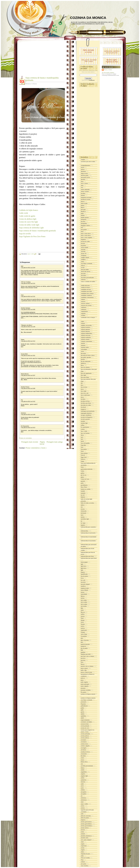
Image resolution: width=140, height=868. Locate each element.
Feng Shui (84, 445)
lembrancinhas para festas (87, 556)
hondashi (83, 493)
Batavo (83, 207)
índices (83, 505)
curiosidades (84, 349)
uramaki (83, 834)
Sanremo (83, 782)
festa (82, 447)
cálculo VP (84, 253)
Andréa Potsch (25, 387)
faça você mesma (85, 433)
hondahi (83, 491)
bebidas (83, 215)
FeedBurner (92, 80)
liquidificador (84, 574)
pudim (83, 708)
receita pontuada (85, 726)
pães (82, 638)
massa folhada (85, 590)
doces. (83, 397)
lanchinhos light (85, 519)
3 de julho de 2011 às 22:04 (28, 268)
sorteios (83, 808)
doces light (84, 391)
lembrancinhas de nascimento (88, 541)
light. (82, 570)
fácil (82, 439)
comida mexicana (85, 285)
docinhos (83, 399)
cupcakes (83, 345)
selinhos (83, 790)
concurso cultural (85, 303)
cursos (83, 351)
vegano (83, 844)
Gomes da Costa (85, 479)
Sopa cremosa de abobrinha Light (31, 228)
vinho (82, 856)
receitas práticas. (85, 738)
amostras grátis (85, 175)
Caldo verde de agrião (27, 216)
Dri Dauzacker (25, 426)
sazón (82, 788)
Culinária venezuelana (87, 341)
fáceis (82, 435)
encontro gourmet (85, 419)
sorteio (83, 806)
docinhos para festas (86, 403)
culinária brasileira (86, 327)
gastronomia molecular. (87, 469)
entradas (83, 421)
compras (83, 299)
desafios (83, 359)
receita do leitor (85, 724)
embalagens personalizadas (88, 411)
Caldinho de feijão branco (29, 210)
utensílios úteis (85, 838)
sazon (82, 786)
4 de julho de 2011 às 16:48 (28, 415)
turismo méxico (85, 828)
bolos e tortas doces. (86, 235)
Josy (22, 295)
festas (82, 451)
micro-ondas (84, 602)
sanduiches (84, 780)
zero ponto (84, 864)
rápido (83, 718)
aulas (82, 185)
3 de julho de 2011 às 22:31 (28, 283)
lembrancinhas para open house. (89, 558)
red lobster (84, 750)
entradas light (84, 423)
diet (82, 383)
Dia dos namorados (86, 361)
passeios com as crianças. (87, 666)
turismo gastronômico (86, 824)
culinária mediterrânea (87, 333)
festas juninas (84, 453)
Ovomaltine (84, 636)
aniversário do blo (86, 177)
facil (82, 437)
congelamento (84, 311)
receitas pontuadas (86, 734)
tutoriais (83, 830)
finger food (84, 457)
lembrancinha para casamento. (89, 527)
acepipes (83, 159)
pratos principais (85, 684)
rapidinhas (84, 716)
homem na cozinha (86, 489)
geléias (83, 473)
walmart (83, 862)
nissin (82, 622)
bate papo (83, 209)
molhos (83, 614)
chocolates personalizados (88, 277)
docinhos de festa (85, 401)
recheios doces (85, 744)
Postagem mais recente (30, 442)
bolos (82, 231)
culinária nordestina (86, 337)
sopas (82, 802)
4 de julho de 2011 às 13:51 (28, 356)
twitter (83, 832)
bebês (82, 213)
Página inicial (42, 443)
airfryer (83, 169)
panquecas (84, 646)
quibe (82, 710)
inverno (83, 509)
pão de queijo (84, 648)
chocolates (84, 275)
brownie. (83, 243)
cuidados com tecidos (86, 325)
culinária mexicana (86, 335)
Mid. (82, 608)
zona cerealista (85, 866)
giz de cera (84, 475)
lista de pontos (85, 576)
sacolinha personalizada (87, 766)
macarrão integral (85, 584)
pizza (82, 680)
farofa (82, 441)
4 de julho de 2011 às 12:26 (28, 327)
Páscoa (83, 664)
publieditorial (84, 706)
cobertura (83, 279)
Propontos (84, 704)
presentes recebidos (86, 690)
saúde (82, 784)
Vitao (82, 860)
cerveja (83, 267)
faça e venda (84, 431)
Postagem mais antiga (55, 442)
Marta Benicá (25, 374)
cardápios (83, 259)
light (82, 564)
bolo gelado (84, 229)
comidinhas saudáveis (86, 295)
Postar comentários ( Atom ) (36, 448)
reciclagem (84, 748)
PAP (82, 650)
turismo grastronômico (87, 826)
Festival (83, 455)
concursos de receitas (86, 305)
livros (82, 578)
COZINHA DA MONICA (88, 18)
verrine (83, 848)
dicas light (84, 375)
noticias (83, 628)
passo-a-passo (84, 668)
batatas (83, 205)
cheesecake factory (86, 271)
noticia (83, 626)
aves (82, 187)
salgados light (84, 776)
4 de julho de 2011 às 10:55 (28, 310)
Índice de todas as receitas (88, 503)
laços (82, 515)
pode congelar (85, 682)
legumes (83, 525)
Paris (82, 662)
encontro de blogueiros (87, 417)
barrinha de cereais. (86, 199)
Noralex (83, 624)
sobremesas (84, 800)
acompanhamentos (86, 165)
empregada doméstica (86, 413)
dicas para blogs (85, 377)
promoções (84, 702)
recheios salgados (85, 746)
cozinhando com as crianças (88, 317)
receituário (84, 740)
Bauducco (84, 211)
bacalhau (83, 193)
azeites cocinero (85, 191)
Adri (22, 266)
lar (82, 521)
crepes (83, 321)
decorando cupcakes (86, 357)
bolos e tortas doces (86, 233)
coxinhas (83, 315)
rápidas (83, 714)
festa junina (84, 449)
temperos (83, 820)
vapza (82, 842)
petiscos (83, 678)
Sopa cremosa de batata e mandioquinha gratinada (37, 231)
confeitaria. (84, 309)
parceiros (83, 658)
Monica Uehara (108, 70)
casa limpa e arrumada (87, 263)
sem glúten (84, 794)
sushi (82, 814)
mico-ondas (84, 600)
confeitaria (84, 307)
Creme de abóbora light (28, 219)
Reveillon (83, 756)
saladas (83, 770)
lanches (83, 517)
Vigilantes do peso (86, 854)
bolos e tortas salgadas (87, 237)
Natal (82, 618)
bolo (82, 227)
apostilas (83, 179)
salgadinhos (84, 772)
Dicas (82, 365)
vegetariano (84, 846)
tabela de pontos (85, 818)
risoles (83, 758)
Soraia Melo (24, 354)
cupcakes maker (85, 347)
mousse (83, 616)
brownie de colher (86, 241)
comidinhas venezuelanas (87, 297)
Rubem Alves (84, 762)
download (83, 407)
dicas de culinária (85, 367)
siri (82, 796)
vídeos (83, 852)
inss (82, 507)
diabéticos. (84, 363)
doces (82, 389)
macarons (83, 582)
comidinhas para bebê (86, 291)
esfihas (83, 425)
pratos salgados (85, 686)
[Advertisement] (38, 59)
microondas (84, 606)
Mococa (83, 612)
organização (84, 630)
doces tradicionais (86, 395)
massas (83, 592)
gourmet (83, 481)
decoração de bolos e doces (88, 355)
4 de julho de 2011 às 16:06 (28, 388)
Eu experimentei (85, 427)
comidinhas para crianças (87, 293)
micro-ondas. (84, 604)
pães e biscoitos (85, 640)
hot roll (83, 495)
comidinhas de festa (86, 289)
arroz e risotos (85, 183)
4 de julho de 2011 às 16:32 (28, 402)
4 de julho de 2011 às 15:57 (28, 375)
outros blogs (84, 634)
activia (83, 167)
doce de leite (84, 387)
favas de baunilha (85, 443)
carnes (83, 261)
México (83, 596)
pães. (82, 642)
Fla (22, 400)
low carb (83, 580)
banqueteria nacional (86, 197)
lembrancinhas (85, 531)
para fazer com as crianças (88, 656)
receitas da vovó (85, 728)
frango (83, 461)
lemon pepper (84, 562)
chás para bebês (85, 269)
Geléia (83, 471)
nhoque (83, 620)
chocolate (83, 273)
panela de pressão (85, 644)
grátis (82, 483)
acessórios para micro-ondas (88, 161)
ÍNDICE (83, 497)
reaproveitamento (85, 720)
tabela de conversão (86, 816)
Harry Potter (84, 487)
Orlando (83, 632)
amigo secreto (84, 173)
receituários (84, 742)
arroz (82, 181)
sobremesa (84, 798)
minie (82, 610)
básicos (83, 201)
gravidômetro (84, 485)
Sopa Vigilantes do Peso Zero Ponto (32, 236)
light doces (84, 566)
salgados (83, 774)
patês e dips (84, 670)
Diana (23, 340)
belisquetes (84, 219)
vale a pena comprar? (86, 840)
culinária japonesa (86, 331)
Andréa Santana (26, 308)
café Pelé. (83, 251)
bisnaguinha (84, 223)
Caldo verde (24, 213)
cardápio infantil (85, 257)
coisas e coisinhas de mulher (88, 281)
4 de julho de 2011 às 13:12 (28, 341)
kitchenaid (84, 513)
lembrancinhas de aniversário (88, 533)
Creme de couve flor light (29, 222)
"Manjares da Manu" (27, 325)
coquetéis (83, 313)
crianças (83, 323)
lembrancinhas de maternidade (89, 537)
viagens (83, 850)
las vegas (83, 523)
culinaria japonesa (86, 329)
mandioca (83, 586)
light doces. (84, 568)
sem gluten (84, 792)
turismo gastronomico (86, 822)
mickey (83, 598)
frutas (82, 467)
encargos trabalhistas (86, 415)
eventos (83, 429)
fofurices (83, 459)
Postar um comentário (26, 438)
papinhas (83, 652)
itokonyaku (84, 511)
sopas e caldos (31, 254)
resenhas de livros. (86, 752)
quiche (83, 712)
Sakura (83, 768)
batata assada (84, 203)
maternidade (84, 594)
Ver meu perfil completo (108, 73)
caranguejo (84, 255)
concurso (83, 301)
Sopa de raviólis (25, 234)
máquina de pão (85, 588)
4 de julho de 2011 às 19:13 (28, 428)
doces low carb (85, 393)
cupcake (83, 343)
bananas (83, 195)
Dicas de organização (86, 373)
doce (82, 385)
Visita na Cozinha (85, 858)
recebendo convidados (87, 722)
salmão (83, 778)
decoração (84, 353)
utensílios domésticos (86, 836)
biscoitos (83, 221)
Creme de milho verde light (29, 225)
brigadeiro (84, 239)
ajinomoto (84, 171)
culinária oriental (85, 339)
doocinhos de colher (86, 405)
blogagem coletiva (86, 225)
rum (82, 764)
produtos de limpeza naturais (88, 694)
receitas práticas (85, 736)
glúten (83, 477)
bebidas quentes (85, 217)
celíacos (83, 265)
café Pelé (83, 249)
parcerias (83, 660)
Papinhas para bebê (86, 654)
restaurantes (84, 754)
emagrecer (84, 409)
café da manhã (85, 247)
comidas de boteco (86, 287)
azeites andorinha (85, 189)
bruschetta (84, 245)
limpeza (83, 572)
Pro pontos (84, 692)
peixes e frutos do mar (87, 672)
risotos (83, 760)
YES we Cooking (26, 282)
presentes (83, 688)
